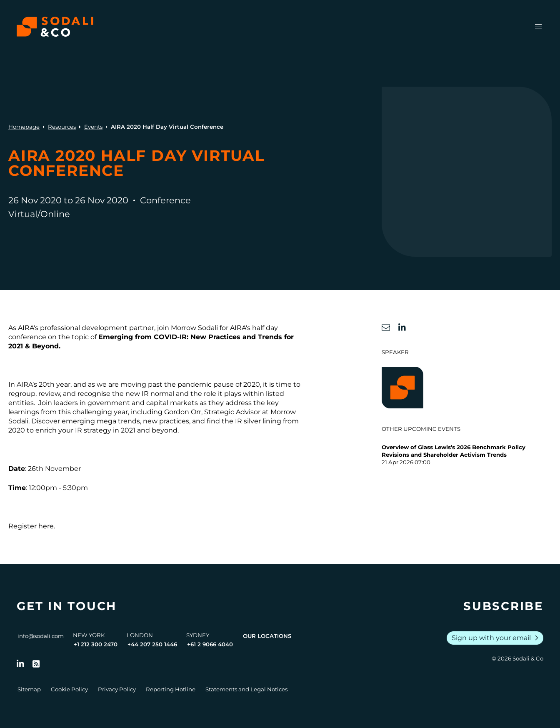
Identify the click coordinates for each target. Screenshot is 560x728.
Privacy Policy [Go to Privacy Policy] (117, 689)
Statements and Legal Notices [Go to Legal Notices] (246, 689)
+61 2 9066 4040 (210, 644)
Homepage (24, 127)
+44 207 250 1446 (152, 644)
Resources (62, 127)
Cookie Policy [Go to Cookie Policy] (69, 689)
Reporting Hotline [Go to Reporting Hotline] (171, 689)
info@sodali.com (41, 636)
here (46, 526)
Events (93, 127)
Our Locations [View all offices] (267, 636)
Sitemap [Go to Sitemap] (29, 689)
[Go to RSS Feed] (36, 664)
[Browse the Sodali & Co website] (55, 27)
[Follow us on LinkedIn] (20, 664)
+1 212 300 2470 (96, 644)
